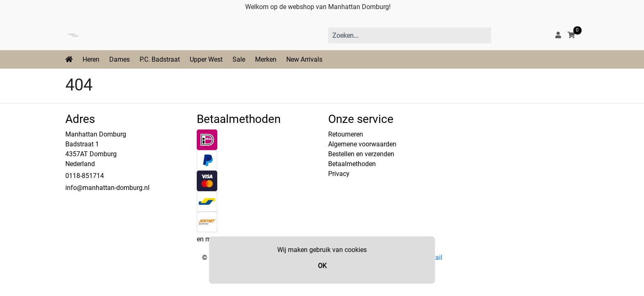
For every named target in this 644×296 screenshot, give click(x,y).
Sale (239, 59)
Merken (266, 59)
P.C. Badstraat (160, 59)
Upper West (206, 59)
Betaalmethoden (352, 164)
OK (322, 266)
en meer (208, 239)
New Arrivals (304, 59)
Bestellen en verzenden (361, 154)
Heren (91, 59)
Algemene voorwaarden (362, 144)
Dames (120, 59)
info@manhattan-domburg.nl (107, 188)
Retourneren (346, 134)
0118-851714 (85, 176)
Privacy (339, 174)
